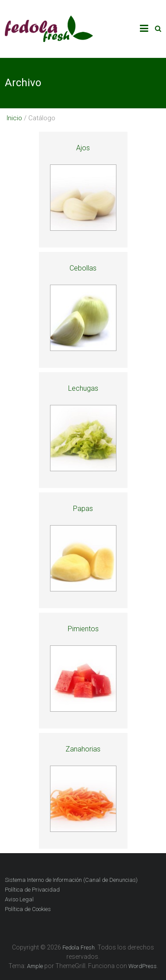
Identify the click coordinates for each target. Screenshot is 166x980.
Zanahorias (83, 749)
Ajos (83, 148)
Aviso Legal (19, 899)
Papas (83, 509)
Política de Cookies (28, 909)
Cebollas (83, 268)
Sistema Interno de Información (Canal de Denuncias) (71, 880)
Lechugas (83, 388)
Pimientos (83, 629)
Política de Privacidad (32, 890)
